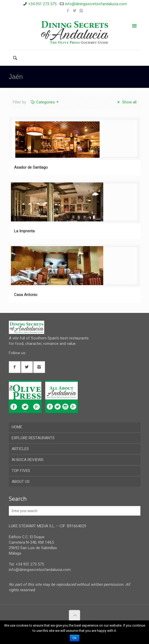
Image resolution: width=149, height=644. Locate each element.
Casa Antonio (26, 295)
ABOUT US (21, 482)
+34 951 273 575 (42, 4)
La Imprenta (24, 231)
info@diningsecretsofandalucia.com (96, 4)
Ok (74, 638)
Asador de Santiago (31, 167)
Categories (45, 102)
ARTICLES (20, 449)
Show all (126, 102)
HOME (17, 427)
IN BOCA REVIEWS (28, 460)
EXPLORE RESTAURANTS (33, 438)
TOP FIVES (21, 471)
